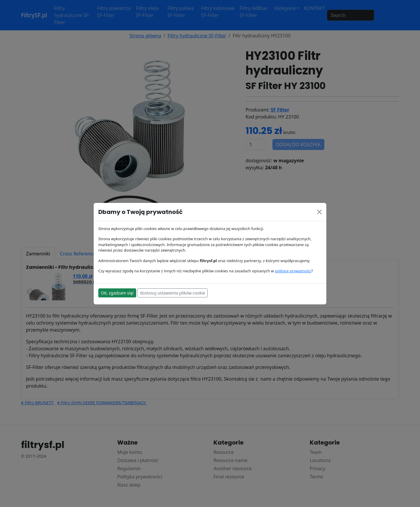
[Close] (319, 212)
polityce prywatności (293, 271)
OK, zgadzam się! (117, 293)
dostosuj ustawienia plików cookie (173, 293)
